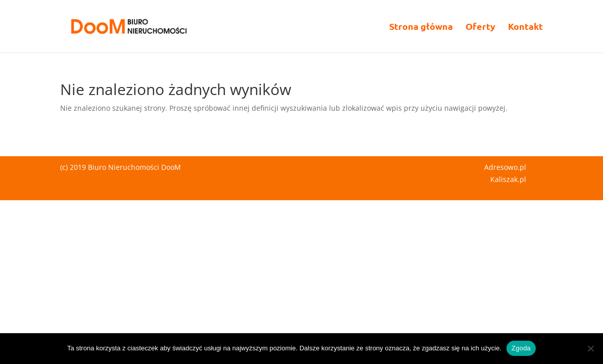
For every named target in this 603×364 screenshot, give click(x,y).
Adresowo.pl (505, 167)
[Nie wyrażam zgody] (590, 348)
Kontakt (525, 27)
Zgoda (521, 348)
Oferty (480, 27)
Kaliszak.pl (508, 179)
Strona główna (421, 27)
